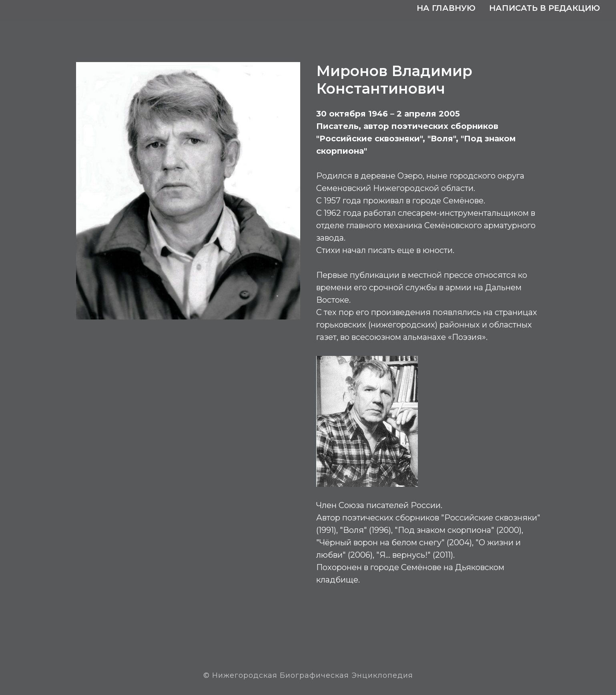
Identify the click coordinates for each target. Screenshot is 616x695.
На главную (446, 8)
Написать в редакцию (545, 8)
